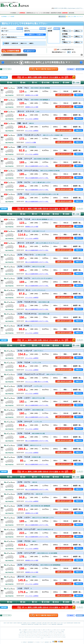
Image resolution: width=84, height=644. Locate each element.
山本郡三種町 (39, 623)
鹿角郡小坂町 (20, 623)
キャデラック (52, 633)
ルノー (24, 637)
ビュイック (20, 634)
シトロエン (63, 636)
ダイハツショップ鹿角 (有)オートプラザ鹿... (37, 382)
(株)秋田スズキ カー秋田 (32, 95)
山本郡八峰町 (44, 623)
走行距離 (65, 34)
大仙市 (62, 623)
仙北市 (65, 623)
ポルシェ (32, 633)
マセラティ (39, 637)
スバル (27, 631)
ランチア (54, 637)
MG (45, 636)
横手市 (52, 623)
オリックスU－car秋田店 (32, 119)
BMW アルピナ (27, 633)
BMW (63, 631)
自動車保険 (65, 13)
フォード (30, 634)
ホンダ (22, 631)
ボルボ (64, 637)
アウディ (36, 633)
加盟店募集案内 (30, 642)
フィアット (44, 637)
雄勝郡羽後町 (54, 624)
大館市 (8, 623)
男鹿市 (55, 623)
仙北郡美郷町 (36, 624)
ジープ (53, 634)
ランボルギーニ (49, 637)
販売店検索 (72, 13)
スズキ (34, 631)
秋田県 (13, 16)
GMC (60, 633)
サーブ (42, 638)
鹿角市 (11, 623)
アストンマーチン (22, 636)
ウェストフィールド (52, 636)
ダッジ (50, 634)
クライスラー (46, 634)
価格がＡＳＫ (24, 43)
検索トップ (21, 630)
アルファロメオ (28, 637)
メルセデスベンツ (46, 631)
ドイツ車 (29, 630)
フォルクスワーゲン (42, 633)
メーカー (4, 28)
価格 (63, 28)
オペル (47, 633)
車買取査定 (23, 13)
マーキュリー (34, 634)
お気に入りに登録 (72, 16)
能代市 (5, 623)
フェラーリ (34, 637)
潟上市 (59, 623)
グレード (4, 35)
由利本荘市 (45, 624)
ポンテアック (40, 634)
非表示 (7, 43)
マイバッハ (55, 631)
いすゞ (41, 631)
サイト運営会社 (24, 642)
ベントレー (64, 634)
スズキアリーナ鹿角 (31, 142)
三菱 (24, 631)
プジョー (20, 637)
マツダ (31, 631)
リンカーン (25, 634)
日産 (64, 630)
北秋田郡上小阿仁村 (27, 623)
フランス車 (42, 630)
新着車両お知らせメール (32, 13)
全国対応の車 (15, 43)
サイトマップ (80, 16)
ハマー (63, 633)
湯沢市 (41, 624)
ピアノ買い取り (37, 642)
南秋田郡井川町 (24, 624)
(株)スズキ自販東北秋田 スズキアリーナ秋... (37, 166)
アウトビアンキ (60, 637)
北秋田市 (15, 623)
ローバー (38, 636)
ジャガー (27, 636)
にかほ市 (49, 624)
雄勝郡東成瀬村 (60, 624)
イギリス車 (38, 630)
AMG (51, 631)
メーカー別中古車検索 (44, 13)
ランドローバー (32, 636)
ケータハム (59, 636)
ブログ (42, 642)
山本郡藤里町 (33, 623)
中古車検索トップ (15, 13)
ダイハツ (37, 631)
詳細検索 (14, 55)
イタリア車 (47, 630)
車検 (50, 642)
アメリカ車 (33, 630)
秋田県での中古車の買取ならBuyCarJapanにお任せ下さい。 (69, 8)
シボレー (57, 633)
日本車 (25, 630)
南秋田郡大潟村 (30, 624)
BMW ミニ (22, 633)
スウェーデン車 (53, 630)
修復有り (32, 43)
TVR (47, 636)
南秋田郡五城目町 (70, 623)
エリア (50, 28)
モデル (26, 28)
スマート (59, 631)
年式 (63, 40)
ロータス (42, 636)
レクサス (57, 630)
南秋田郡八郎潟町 (77, 623)
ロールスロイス (58, 634)
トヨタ (61, 630)
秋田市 (49, 623)
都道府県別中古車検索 (56, 13)
